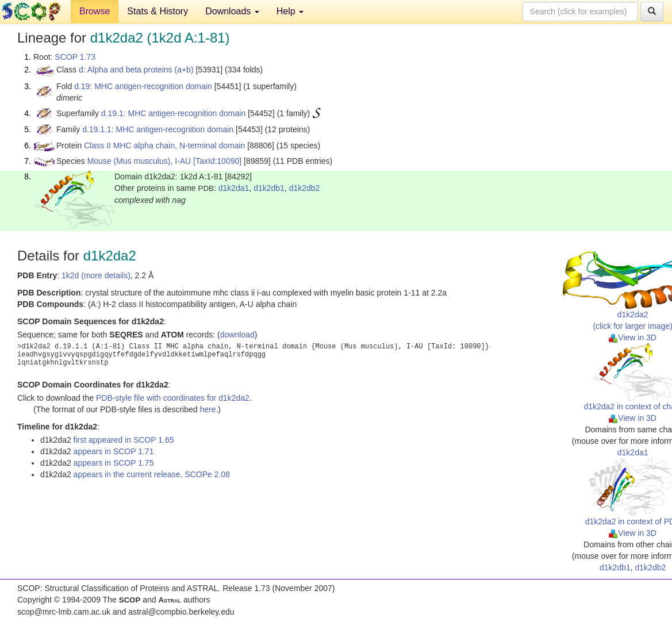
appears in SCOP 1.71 (114, 451)
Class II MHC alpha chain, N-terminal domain (164, 145)
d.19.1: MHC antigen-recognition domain (173, 113)
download (237, 335)
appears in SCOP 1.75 (114, 463)
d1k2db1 (269, 188)
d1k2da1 (234, 188)
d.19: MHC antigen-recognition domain (143, 86)
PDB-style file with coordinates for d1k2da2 (173, 398)
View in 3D (633, 337)
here (208, 409)
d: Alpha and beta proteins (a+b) (136, 70)
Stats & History (158, 11)
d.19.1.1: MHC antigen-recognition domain (158, 129)
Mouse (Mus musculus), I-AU (139, 161)
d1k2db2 (305, 188)
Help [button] (290, 11)
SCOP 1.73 (75, 57)
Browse (95, 11)
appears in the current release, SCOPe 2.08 (152, 474)
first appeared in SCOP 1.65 (124, 440)
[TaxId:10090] (217, 161)
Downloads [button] (232, 11)
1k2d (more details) (96, 275)
